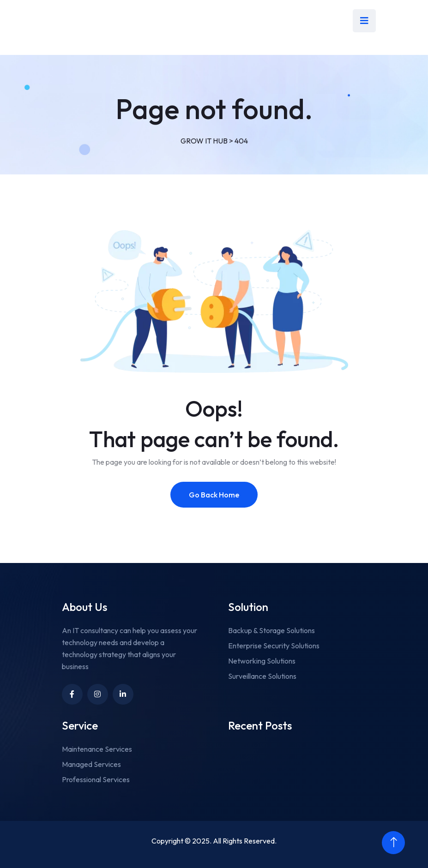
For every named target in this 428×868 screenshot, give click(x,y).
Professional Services (96, 779)
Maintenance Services (97, 749)
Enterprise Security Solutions (274, 646)
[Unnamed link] (123, 694)
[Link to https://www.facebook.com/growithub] (72, 694)
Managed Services (91, 764)
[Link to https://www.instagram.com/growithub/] (98, 694)
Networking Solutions (262, 661)
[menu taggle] (364, 21)
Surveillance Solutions (262, 676)
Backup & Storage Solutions (271, 630)
